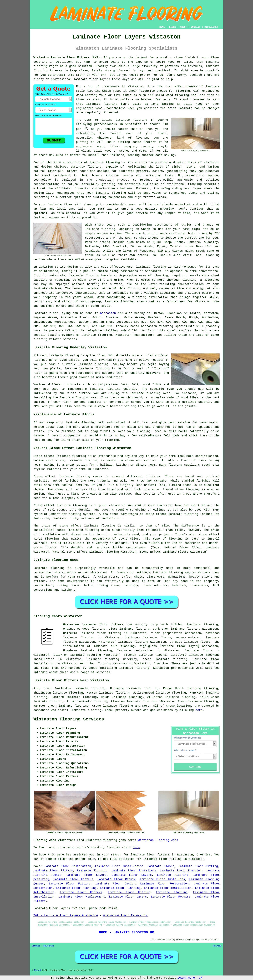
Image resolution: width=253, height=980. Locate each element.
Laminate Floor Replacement (82, 897)
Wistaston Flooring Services (69, 719)
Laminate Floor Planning (181, 871)
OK (201, 978)
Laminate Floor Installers (134, 871)
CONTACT (196, 27)
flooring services (112, 664)
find (47, 688)
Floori (38, 970)
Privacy (217, 946)
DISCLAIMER (211, 27)
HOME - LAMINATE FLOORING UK (126, 932)
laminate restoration (135, 651)
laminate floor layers (92, 79)
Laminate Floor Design (115, 884)
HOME (162, 27)
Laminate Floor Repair (116, 879)
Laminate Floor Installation (119, 866)
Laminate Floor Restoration (68, 866)
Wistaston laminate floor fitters (93, 624)
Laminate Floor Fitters (53, 871)
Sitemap (36, 946)
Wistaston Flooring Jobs (158, 840)
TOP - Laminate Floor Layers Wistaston (66, 916)
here (199, 710)
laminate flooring (102, 104)
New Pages (49, 946)
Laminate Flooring (92, 871)
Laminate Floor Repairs (171, 897)
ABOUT (183, 27)
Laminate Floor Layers (86, 875)
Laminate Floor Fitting (198, 866)
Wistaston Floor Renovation (126, 916)
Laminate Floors (161, 866)
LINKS (172, 27)
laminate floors (199, 651)
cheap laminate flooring (165, 659)
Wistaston (108, 313)
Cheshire (161, 664)
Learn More (186, 978)
